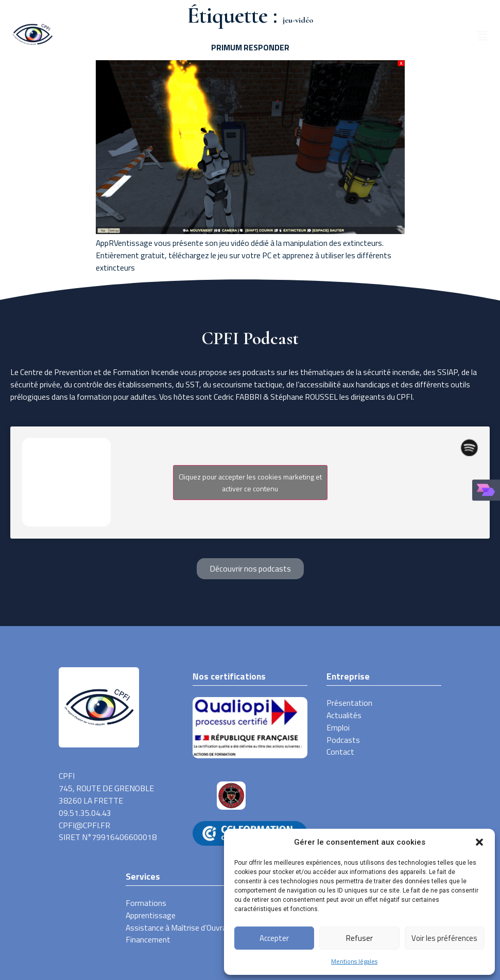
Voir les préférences (444, 938)
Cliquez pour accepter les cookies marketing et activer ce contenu (250, 483)
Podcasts (343, 740)
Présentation (349, 703)
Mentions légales (354, 961)
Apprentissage (151, 915)
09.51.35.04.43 (85, 813)
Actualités (344, 715)
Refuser (359, 938)
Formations (146, 903)
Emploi (338, 728)
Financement (148, 940)
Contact (340, 752)
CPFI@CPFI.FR (84, 825)
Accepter (274, 938)
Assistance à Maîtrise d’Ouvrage (180, 928)
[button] (479, 842)
